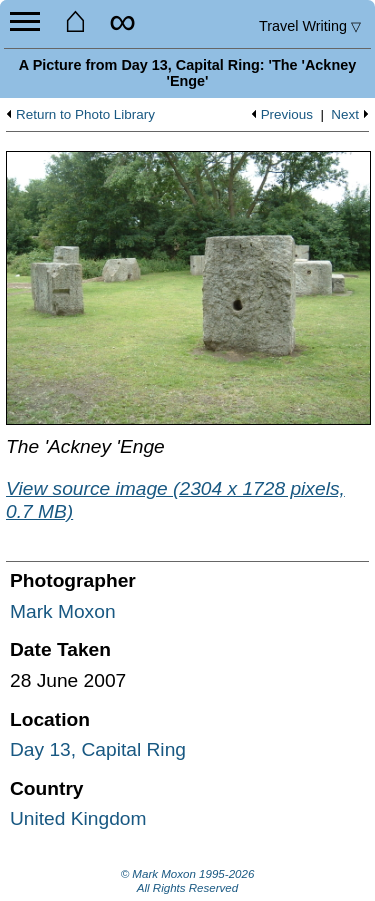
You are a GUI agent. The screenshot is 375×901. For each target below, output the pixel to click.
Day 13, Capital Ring (98, 749)
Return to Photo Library (85, 115)
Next (345, 115)
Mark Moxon (63, 611)
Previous (287, 115)
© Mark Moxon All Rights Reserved (188, 881)
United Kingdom (78, 818)
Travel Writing (310, 26)
